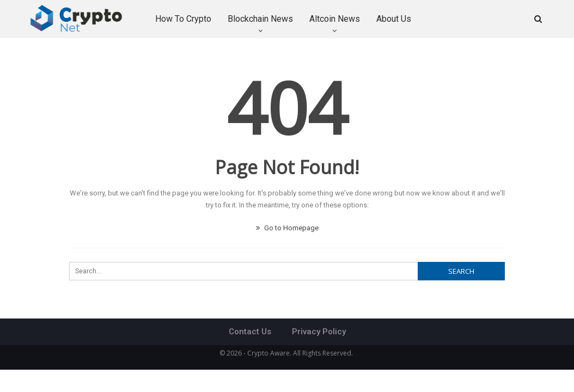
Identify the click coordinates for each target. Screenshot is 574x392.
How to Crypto (183, 19)
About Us (394, 19)
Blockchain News (260, 19)
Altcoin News (335, 19)
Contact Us (250, 332)
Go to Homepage (287, 228)
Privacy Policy (319, 332)
